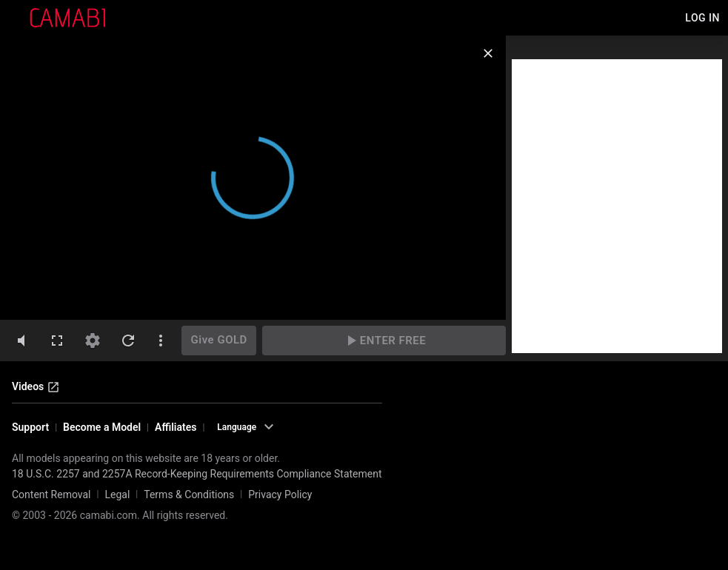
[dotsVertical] (161, 341)
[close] (488, 53)
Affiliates (176, 427)
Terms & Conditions (189, 494)
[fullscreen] (57, 341)
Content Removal (51, 494)
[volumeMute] (21, 341)
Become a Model (102, 427)
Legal (117, 494)
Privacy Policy (280, 494)
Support (30, 427)
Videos (36, 387)
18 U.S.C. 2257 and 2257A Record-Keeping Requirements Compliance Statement (197, 474)
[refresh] (128, 341)
